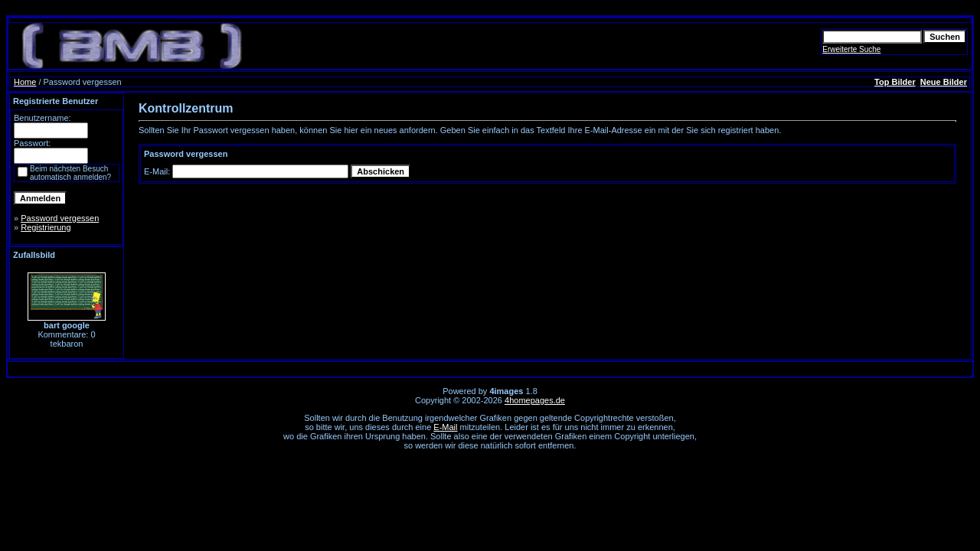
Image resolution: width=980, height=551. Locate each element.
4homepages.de (535, 400)
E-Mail (445, 427)
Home (25, 82)
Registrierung (46, 227)
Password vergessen (60, 218)
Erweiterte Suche (851, 49)
